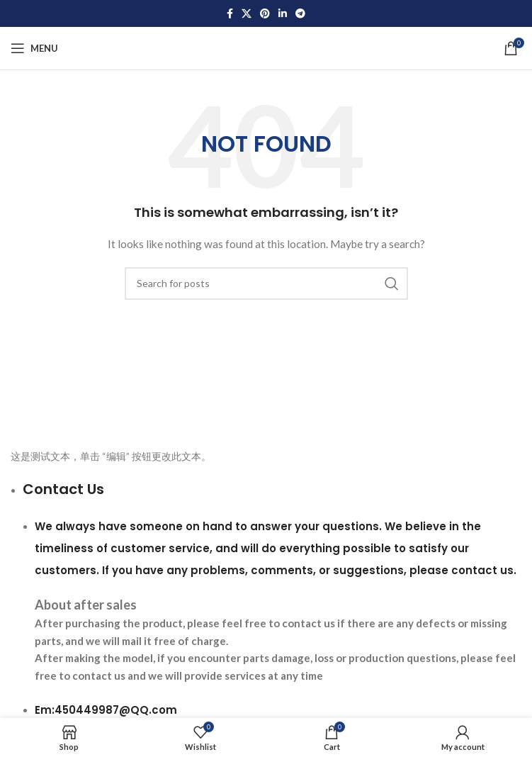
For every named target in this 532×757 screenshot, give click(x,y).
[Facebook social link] (230, 14)
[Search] (266, 284)
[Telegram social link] (300, 14)
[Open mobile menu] (34, 48)
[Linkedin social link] (283, 14)
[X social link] (247, 14)
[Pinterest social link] (265, 14)
